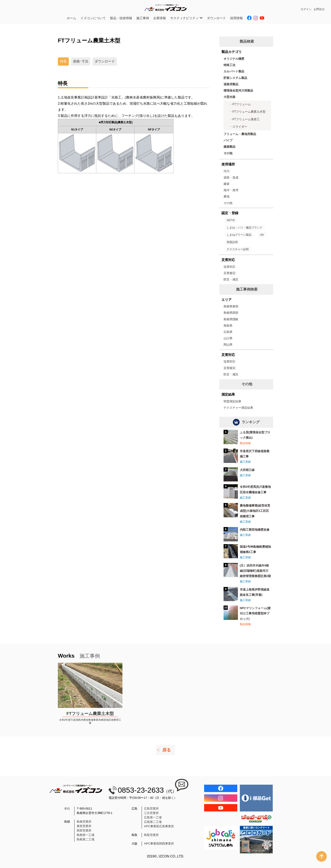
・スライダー (238, 127)
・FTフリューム (240, 104)
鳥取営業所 (151, 835)
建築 (227, 184)
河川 (227, 171)
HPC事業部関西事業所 (159, 844)
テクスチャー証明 (238, 249)
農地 (227, 196)
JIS (262, 235)
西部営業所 (84, 830)
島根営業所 (84, 822)
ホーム (71, 18)
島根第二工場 (85, 839)
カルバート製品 (234, 71)
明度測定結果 (232, 401)
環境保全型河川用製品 (238, 91)
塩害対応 (229, 267)
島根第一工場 (85, 835)
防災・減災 (231, 279)
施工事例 (143, 18)
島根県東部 (231, 306)
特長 (63, 61)
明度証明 (232, 242)
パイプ (228, 140)
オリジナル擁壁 (234, 59)
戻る (167, 750)
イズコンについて (93, 18)
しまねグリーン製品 (239, 235)
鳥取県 (228, 326)
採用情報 (236, 18)
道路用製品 (231, 84)
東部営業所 (84, 826)
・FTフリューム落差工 (245, 119)
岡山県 (228, 345)
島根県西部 (231, 313)
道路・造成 (231, 177)
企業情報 (160, 18)
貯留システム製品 (235, 78)
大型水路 (229, 97)
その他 (228, 153)
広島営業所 (151, 809)
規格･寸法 (81, 61)
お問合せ (319, 9)
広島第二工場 (153, 822)
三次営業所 (151, 813)
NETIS (231, 220)
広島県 (228, 332)
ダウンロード (216, 18)
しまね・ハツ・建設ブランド (245, 228)
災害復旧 (229, 273)
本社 (67, 809)
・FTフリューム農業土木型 (248, 112)
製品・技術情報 (121, 18)
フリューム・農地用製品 (240, 134)
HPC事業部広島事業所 (159, 826)
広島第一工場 (153, 817)
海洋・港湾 (231, 190)
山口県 (228, 338)
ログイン (306, 9)
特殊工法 (229, 65)
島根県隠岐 (231, 319)
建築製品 (229, 147)
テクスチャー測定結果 (238, 408)
